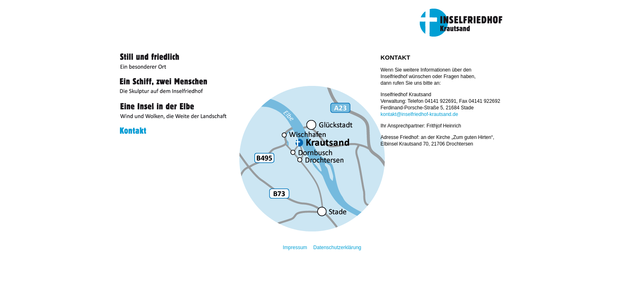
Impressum (295, 247)
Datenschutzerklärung (337, 247)
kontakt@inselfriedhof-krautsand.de (420, 114)
